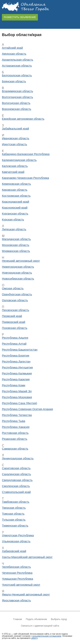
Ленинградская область (18, 458)
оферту (34, 638)
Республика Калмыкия (17, 373)
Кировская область (15, 190)
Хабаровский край (14, 551)
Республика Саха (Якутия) (20, 403)
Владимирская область (17, 91)
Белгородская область (17, 75)
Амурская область (14, 54)
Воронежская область (17, 109)
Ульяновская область (16, 541)
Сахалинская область (16, 474)
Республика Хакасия (16, 427)
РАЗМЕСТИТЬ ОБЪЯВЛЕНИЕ (20, 17)
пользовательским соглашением (47, 636)
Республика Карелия (16, 379)
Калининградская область (19, 160)
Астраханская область (17, 66)
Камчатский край (13, 172)
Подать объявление (36, 619)
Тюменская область (15, 526)
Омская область (13, 288)
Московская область (16, 245)
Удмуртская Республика (18, 535)
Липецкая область (14, 229)
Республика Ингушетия (17, 367)
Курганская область (15, 213)
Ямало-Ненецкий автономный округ (26, 594)
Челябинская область (16, 567)
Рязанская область (15, 439)
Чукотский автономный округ (21, 585)
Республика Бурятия (16, 355)
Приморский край (14, 322)
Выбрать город (59, 619)
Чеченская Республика (17, 573)
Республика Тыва (14, 421)
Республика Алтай (14, 344)
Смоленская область (16, 486)
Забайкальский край (15, 128)
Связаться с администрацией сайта (40, 626)
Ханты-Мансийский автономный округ (27, 557)
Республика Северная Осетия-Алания (27, 409)
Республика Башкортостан (20, 350)
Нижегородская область (18, 267)
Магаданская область (16, 239)
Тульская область (14, 520)
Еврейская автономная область (23, 119)
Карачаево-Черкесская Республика (25, 178)
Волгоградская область (17, 97)
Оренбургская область (17, 294)
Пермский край (12, 316)
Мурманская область (16, 251)
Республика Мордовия (17, 397)
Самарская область (15, 449)
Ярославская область (16, 600)
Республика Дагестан (16, 361)
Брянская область (14, 81)
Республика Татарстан (17, 415)
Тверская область (14, 508)
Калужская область (15, 166)
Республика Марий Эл (17, 391)
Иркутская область (15, 144)
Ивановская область (16, 138)
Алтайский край (12, 48)
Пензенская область (15, 310)
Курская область (13, 219)
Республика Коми (14, 385)
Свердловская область (17, 480)
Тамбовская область (16, 502)
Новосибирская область (18, 279)
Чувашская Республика (17, 579)
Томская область (13, 514)
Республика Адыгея (15, 338)
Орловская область (15, 300)
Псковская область (15, 328)
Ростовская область (15, 433)
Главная (18, 619)
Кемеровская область (16, 184)
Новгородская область (17, 273)
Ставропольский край (16, 492)
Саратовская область (16, 468)
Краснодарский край (15, 202)
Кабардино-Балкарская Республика (26, 154)
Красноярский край (15, 208)
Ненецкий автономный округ (21, 261)
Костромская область (16, 196)
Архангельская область (17, 60)
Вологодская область (16, 103)
